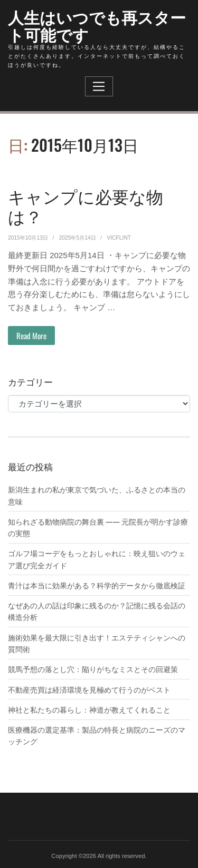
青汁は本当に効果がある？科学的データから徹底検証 (97, 585)
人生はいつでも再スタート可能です (97, 25)
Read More (31, 336)
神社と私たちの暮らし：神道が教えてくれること (89, 709)
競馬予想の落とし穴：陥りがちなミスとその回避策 (93, 669)
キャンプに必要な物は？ (86, 206)
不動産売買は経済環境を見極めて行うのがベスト (89, 689)
